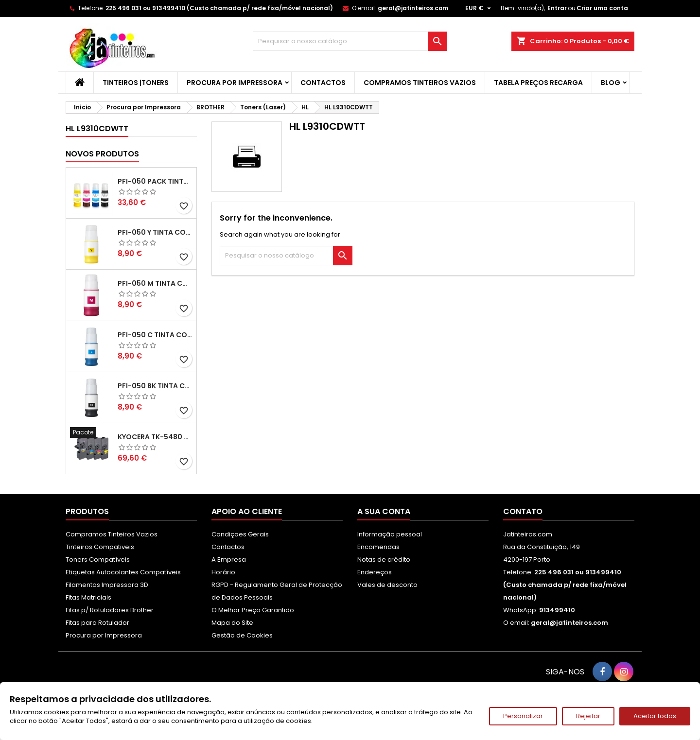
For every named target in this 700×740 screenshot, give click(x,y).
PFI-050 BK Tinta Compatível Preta (155, 386)
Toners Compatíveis (98, 559)
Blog (611, 83)
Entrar (557, 8)
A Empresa (229, 559)
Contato (523, 511)
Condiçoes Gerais (240, 534)
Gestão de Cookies (242, 635)
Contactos (323, 83)
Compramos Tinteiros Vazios (420, 83)
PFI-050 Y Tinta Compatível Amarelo (155, 232)
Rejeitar (588, 716)
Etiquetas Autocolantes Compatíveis (123, 572)
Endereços (375, 572)
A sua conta (384, 511)
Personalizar (523, 716)
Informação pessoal (390, 534)
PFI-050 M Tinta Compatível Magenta (155, 283)
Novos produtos (102, 154)
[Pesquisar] (350, 41)
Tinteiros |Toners (136, 83)
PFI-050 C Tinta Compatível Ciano (155, 335)
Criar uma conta (602, 8)
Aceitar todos (655, 716)
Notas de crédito (384, 559)
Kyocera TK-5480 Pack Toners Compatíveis (155, 437)
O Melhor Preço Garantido (253, 610)
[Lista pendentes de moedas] (479, 8)
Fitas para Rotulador (97, 623)
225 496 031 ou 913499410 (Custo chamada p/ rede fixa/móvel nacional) (219, 8)
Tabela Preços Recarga (538, 83)
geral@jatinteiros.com (413, 8)
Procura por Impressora (235, 83)
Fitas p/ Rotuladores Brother (110, 610)
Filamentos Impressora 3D (107, 585)
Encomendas (378, 547)
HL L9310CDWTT (97, 129)
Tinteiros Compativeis (100, 547)
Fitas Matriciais (88, 597)
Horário (223, 572)
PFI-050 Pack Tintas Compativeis (155, 181)
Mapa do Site (232, 623)
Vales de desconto (387, 585)
